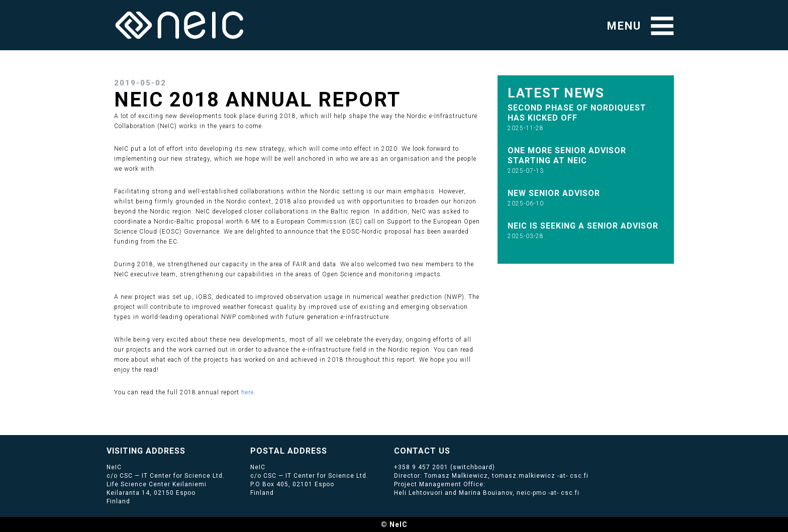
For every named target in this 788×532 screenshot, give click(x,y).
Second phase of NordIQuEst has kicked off (577, 113)
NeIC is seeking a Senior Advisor (583, 226)
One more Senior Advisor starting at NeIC (567, 155)
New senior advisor (554, 193)
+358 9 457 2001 (421, 467)
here (248, 392)
